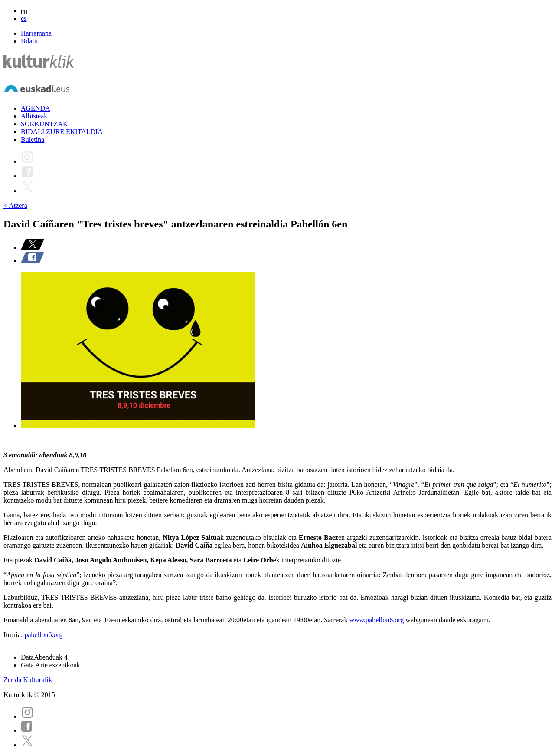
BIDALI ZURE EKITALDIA (62, 132)
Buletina (33, 140)
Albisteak (34, 116)
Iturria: (14, 635)
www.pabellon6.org (376, 620)
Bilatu (29, 41)
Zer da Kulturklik (28, 680)
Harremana (36, 33)
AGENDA (36, 108)
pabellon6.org (43, 635)
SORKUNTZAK (44, 124)
